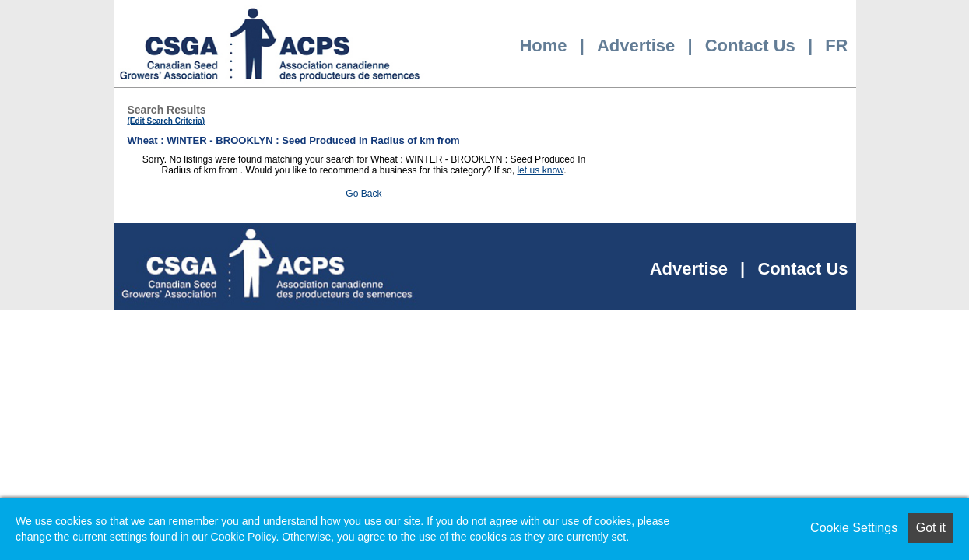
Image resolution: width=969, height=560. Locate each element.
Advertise (636, 45)
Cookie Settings (854, 528)
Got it (931, 528)
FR (836, 45)
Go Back (363, 194)
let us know (540, 170)
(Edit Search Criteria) (166, 121)
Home (543, 45)
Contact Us (750, 45)
